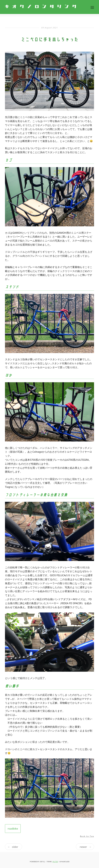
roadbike (13, 829)
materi (55, 862)
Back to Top (87, 836)
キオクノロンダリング (42, 7)
